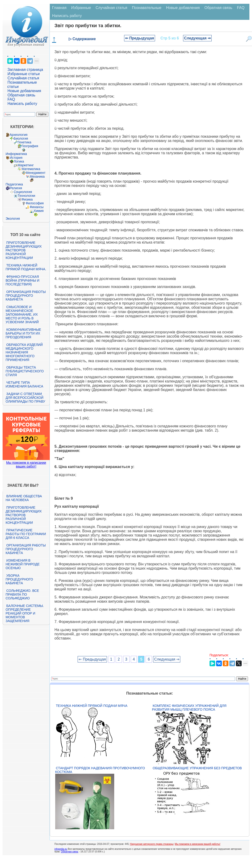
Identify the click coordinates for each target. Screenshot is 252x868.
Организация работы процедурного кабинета (26, 296)
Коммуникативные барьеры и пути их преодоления (23, 333)
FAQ (11, 99)
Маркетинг (26, 165)
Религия (16, 188)
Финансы (37, 207)
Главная (59, 8)
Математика (31, 169)
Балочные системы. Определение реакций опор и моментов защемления (25, 613)
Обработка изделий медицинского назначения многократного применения (24, 352)
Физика (27, 199)
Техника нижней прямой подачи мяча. (26, 267)
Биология (21, 138)
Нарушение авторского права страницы (152, 844)
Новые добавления (24, 91)
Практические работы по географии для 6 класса (26, 534)
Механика (37, 176)
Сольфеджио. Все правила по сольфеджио (22, 594)
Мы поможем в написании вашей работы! (198, 844)
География (30, 146)
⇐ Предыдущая (140, 38)
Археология (19, 135)
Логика (19, 161)
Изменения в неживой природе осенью (23, 564)
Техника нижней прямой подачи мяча (92, 706)
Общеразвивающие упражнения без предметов (197, 768)
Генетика (25, 142)
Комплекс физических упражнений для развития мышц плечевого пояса (189, 708)
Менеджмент (36, 173)
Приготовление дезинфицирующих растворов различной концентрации (24, 250)
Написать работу (22, 104)
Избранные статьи (24, 74)
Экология (13, 219)
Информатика (16, 154)
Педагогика (14, 184)
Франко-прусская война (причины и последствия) (23, 280)
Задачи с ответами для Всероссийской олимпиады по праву (25, 398)
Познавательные (147, 8)
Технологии (26, 196)
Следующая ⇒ (197, 38)
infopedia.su (61, 849)
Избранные (81, 8)
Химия (39, 211)
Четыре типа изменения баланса (24, 384)
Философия (35, 203)
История (16, 158)
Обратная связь (21, 95)
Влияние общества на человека (24, 498)
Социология (23, 192)
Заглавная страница (25, 70)
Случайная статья (23, 78)
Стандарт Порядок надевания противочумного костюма (100, 770)
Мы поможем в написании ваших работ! (26, 464)
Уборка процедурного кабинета (19, 579)
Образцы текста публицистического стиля (25, 371)
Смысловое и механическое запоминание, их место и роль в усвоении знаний (22, 314)
